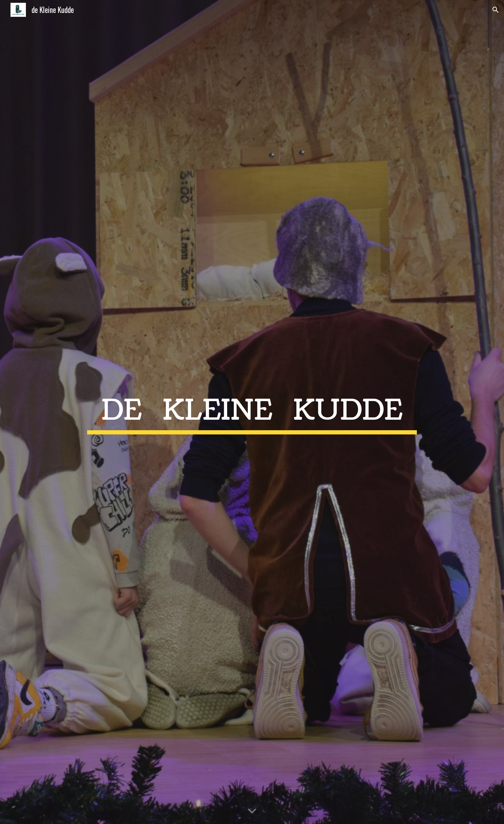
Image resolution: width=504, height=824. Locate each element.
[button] (496, 10)
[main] (252, 412)
